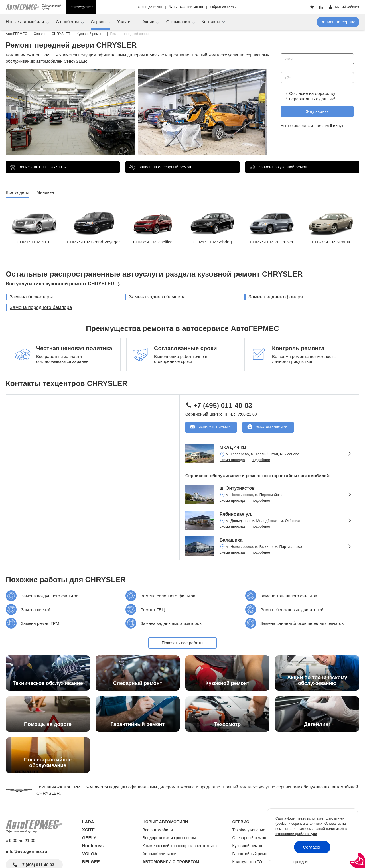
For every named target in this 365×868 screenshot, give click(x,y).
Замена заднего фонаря (276, 297)
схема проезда (232, 460)
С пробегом (68, 22)
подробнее (261, 460)
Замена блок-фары (31, 297)
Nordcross (93, 846)
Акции (149, 22)
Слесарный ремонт (250, 838)
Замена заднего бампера (157, 297)
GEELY (89, 838)
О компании (179, 22)
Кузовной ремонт (248, 846)
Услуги (124, 22)
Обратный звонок (271, 427)
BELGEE (91, 862)
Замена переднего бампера (41, 307)
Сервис (99, 22)
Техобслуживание (249, 830)
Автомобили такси (160, 854)
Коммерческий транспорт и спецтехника (180, 846)
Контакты (211, 22)
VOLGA (90, 854)
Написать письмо (214, 427)
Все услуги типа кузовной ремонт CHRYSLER (60, 284)
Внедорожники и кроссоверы (169, 838)
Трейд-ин (301, 862)
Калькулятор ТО (247, 862)
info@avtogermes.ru (27, 851)
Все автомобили (158, 830)
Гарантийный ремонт (252, 854)
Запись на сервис (338, 22)
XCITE (88, 830)
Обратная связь (223, 7)
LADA (88, 822)
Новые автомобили (25, 22)
